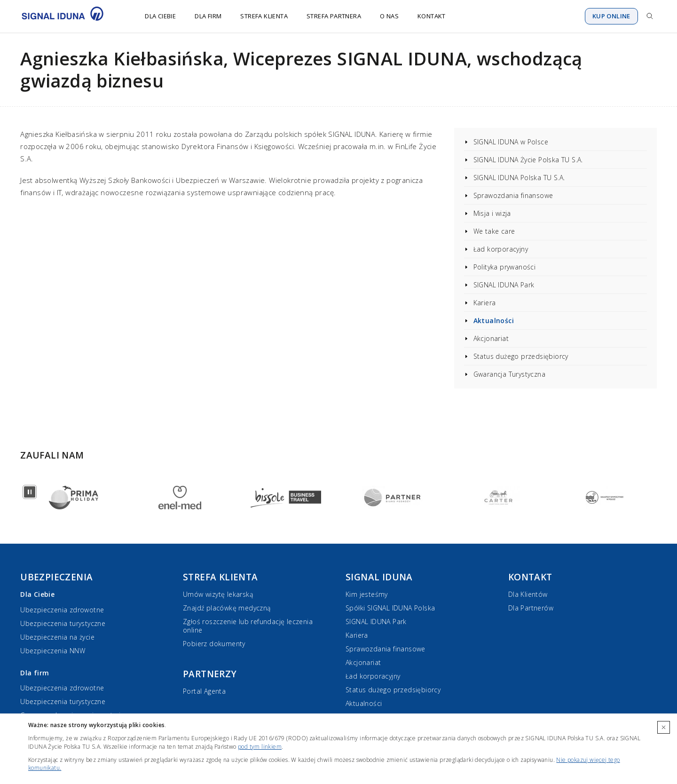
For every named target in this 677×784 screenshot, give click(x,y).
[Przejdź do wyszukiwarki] (650, 16)
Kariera (485, 303)
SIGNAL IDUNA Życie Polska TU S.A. (528, 160)
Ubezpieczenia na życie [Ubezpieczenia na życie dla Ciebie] (57, 637)
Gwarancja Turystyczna (509, 374)
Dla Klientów (528, 594)
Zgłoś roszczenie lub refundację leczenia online (248, 626)
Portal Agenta (204, 691)
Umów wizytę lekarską (218, 594)
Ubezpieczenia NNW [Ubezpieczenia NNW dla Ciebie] (53, 651)
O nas (389, 16)
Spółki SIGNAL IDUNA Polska (390, 608)
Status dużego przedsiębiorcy (521, 356)
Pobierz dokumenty (214, 644)
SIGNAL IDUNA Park (504, 285)
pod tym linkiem (260, 747)
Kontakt (432, 16)
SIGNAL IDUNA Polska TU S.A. (519, 178)
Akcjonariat (491, 338)
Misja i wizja (492, 213)
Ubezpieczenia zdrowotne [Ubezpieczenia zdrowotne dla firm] (62, 688)
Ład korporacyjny (501, 249)
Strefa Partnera (334, 16)
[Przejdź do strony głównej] (68, 16)
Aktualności (494, 321)
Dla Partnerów (531, 608)
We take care (494, 231)
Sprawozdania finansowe (513, 195)
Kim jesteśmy (367, 594)
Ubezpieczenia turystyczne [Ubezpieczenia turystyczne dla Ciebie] (63, 623)
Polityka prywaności (505, 267)
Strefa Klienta (264, 16)
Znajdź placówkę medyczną (227, 608)
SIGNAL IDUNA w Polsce (511, 142)
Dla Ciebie (160, 16)
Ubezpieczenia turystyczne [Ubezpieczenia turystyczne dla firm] (63, 701)
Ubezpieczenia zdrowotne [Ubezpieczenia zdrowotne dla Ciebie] (62, 610)
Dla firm (208, 16)
